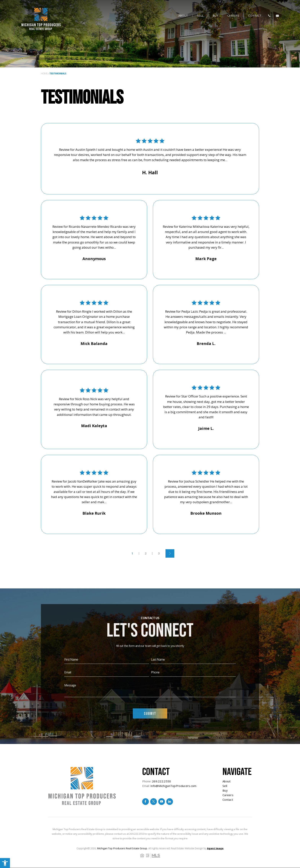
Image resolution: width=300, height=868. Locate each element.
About (183, 16)
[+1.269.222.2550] (269, 16)
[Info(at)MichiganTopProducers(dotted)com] (277, 16)
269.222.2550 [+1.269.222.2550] (161, 781)
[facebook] (146, 802)
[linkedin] (170, 802)
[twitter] (154, 802)
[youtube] (162, 802)
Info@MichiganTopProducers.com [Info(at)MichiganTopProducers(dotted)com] (173, 786)
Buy (215, 16)
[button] (5, 863)
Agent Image (215, 848)
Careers (233, 16)
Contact (255, 16)
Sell (200, 16)
